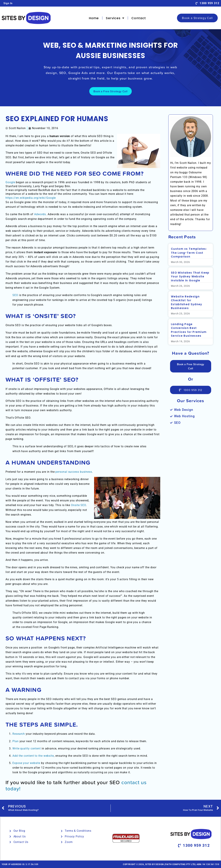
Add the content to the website (33, 756)
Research (19, 734)
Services (115, 18)
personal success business (74, 472)
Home (94, 18)
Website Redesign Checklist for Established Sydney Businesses (186, 302)
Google (10, 182)
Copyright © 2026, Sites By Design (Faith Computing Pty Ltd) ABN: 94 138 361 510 (171, 864)
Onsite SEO (78, 505)
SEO (15, 295)
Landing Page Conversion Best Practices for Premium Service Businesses (189, 330)
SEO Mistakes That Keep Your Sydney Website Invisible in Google (190, 277)
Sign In (8, 3)
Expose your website (26, 763)
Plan (16, 741)
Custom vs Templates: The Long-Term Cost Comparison (189, 253)
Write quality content (27, 748)
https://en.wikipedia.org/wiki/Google (31, 198)
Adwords (40, 214)
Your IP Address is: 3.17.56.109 (20, 864)
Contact (139, 18)
